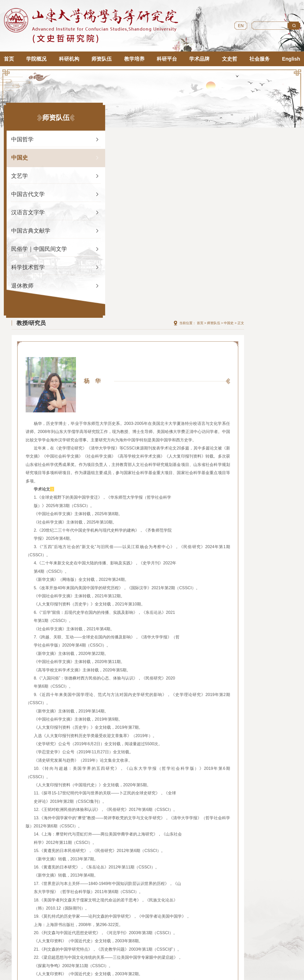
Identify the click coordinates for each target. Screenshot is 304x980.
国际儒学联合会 (53, 896)
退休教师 (23, 281)
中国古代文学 (29, 189)
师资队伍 (270, 135)
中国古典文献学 (31, 226)
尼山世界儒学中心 (106, 896)
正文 (297, 135)
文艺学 (20, 171)
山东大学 (159, 896)
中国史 (20, 153)
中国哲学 (23, 135)
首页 (256, 135)
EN (241, 26)
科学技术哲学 (29, 262)
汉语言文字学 (29, 208)
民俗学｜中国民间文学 (37, 244)
